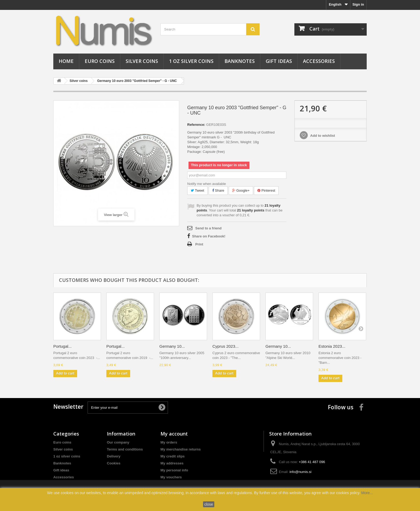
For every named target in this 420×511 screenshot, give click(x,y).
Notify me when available (207, 184)
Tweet (197, 190)
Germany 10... (172, 346)
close (209, 504)
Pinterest (266, 190)
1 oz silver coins (191, 61)
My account (174, 434)
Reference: (196, 125)
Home (66, 61)
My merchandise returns (181, 449)
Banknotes (240, 61)
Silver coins (142, 61)
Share (218, 190)
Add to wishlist (322, 136)
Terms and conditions (125, 449)
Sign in (358, 4)
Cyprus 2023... (226, 346)
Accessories (319, 61)
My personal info (174, 470)
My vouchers (171, 477)
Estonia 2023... (332, 346)
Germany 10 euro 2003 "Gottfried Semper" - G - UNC (137, 81)
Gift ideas (279, 61)
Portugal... (62, 346)
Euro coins (100, 61)
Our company (118, 442)
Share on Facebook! (209, 236)
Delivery (114, 456)
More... (367, 493)
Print (199, 244)
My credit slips (172, 456)
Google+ (241, 190)
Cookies (114, 463)
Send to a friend (208, 228)
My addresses (172, 463)
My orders (169, 442)
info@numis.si (301, 472)
